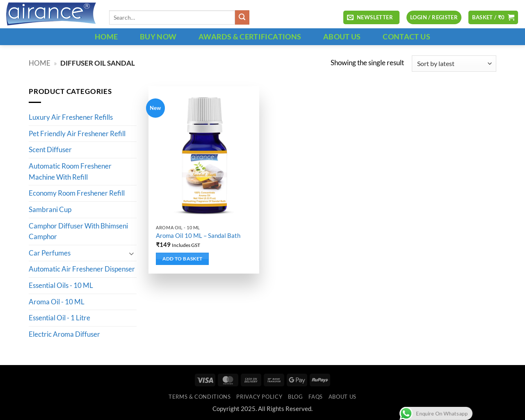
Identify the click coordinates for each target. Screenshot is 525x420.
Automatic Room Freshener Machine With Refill (70, 172)
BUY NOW (158, 37)
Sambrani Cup (50, 210)
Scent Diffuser (50, 150)
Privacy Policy (259, 397)
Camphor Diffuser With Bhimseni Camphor (78, 232)
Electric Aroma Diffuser (64, 334)
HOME (106, 37)
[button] (371, 18)
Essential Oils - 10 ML (61, 286)
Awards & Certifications (250, 37)
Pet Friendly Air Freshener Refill (77, 134)
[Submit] (242, 17)
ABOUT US (342, 37)
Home (40, 63)
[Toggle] (132, 253)
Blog (296, 397)
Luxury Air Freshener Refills (71, 118)
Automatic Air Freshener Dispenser (82, 269)
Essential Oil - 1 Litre (59, 318)
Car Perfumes (50, 253)
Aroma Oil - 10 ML (57, 302)
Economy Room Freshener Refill (77, 194)
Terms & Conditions (200, 397)
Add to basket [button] (183, 259)
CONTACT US (406, 37)
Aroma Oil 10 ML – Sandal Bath (198, 235)
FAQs (316, 397)
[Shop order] (454, 64)
